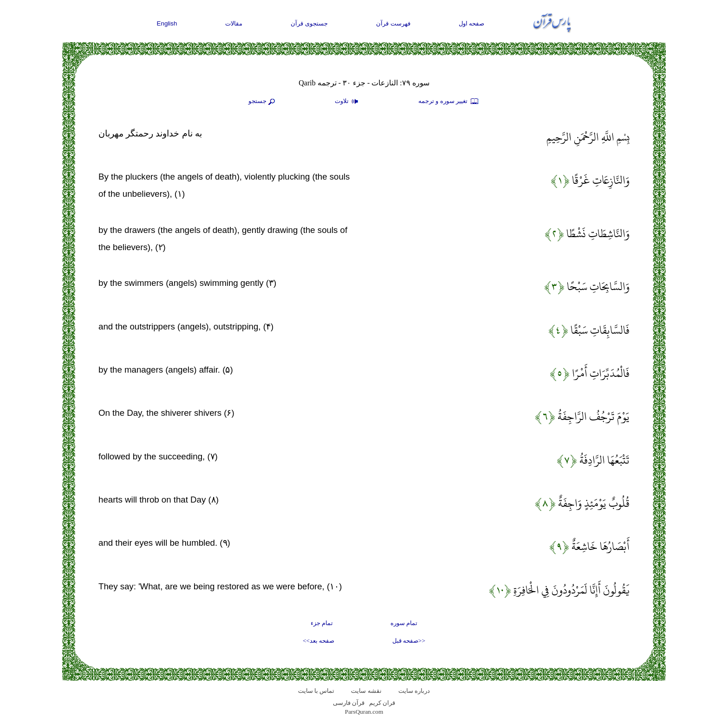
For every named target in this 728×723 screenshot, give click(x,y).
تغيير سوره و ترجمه (449, 102)
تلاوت (348, 102)
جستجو (263, 102)
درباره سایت (414, 691)
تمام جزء (322, 623)
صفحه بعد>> (318, 641)
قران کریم (382, 703)
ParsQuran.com (364, 712)
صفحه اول (472, 23)
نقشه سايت (366, 691)
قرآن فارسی (349, 703)
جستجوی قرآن (309, 23)
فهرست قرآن (393, 23)
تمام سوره (404, 623)
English (167, 23)
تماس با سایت (316, 691)
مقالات (234, 23)
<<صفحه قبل (409, 641)
